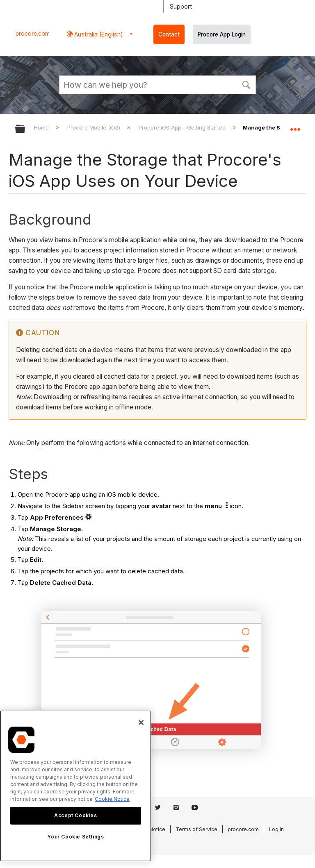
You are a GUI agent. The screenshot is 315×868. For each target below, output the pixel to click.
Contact (169, 34)
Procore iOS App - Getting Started (183, 127)
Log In (276, 829)
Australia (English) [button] (98, 34)
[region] (76, 786)
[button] (246, 84)
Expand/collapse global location (295, 126)
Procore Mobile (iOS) (95, 127)
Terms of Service (196, 829)
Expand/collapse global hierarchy (25, 129)
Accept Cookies (75, 815)
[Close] (141, 723)
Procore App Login (222, 34)
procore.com (33, 34)
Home (42, 127)
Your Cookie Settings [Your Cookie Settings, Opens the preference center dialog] (75, 837)
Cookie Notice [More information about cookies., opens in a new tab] (112, 799)
